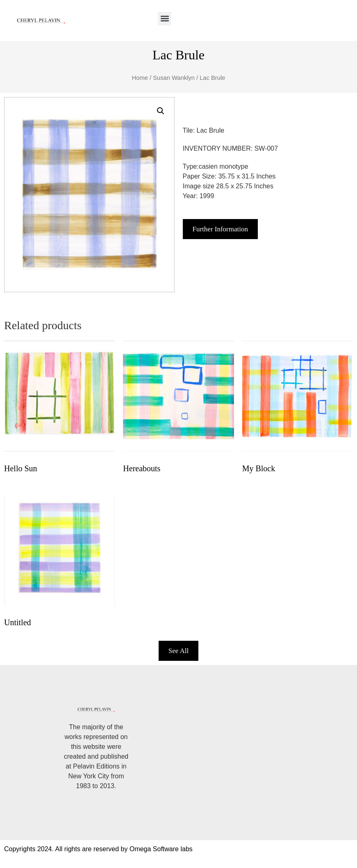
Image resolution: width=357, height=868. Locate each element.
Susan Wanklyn (174, 78)
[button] (165, 19)
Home (140, 78)
